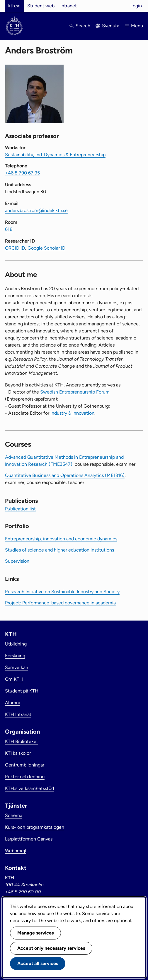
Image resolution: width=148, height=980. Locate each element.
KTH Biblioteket (22, 741)
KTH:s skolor (18, 753)
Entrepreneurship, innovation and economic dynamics (61, 539)
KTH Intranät (18, 714)
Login (136, 6)
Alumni (12, 703)
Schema (14, 815)
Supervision (17, 561)
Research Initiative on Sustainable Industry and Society (62, 592)
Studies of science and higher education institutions (59, 550)
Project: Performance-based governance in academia (60, 603)
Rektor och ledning (25, 777)
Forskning (15, 656)
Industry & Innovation (72, 413)
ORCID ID (15, 248)
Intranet (69, 6)
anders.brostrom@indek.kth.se (36, 210)
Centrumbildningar (25, 765)
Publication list (20, 509)
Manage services (35, 933)
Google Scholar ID (46, 248)
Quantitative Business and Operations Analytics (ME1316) (65, 475)
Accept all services (38, 963)
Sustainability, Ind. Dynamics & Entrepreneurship (55, 155)
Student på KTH (22, 691)
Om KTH (14, 679)
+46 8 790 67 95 (22, 173)
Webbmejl (16, 851)
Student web (41, 6)
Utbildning (16, 644)
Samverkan (17, 667)
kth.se (14, 6)
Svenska (111, 26)
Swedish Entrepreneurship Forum (75, 392)
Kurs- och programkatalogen (35, 827)
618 (9, 229)
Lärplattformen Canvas (29, 839)
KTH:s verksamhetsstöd (29, 788)
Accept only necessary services (51, 948)
